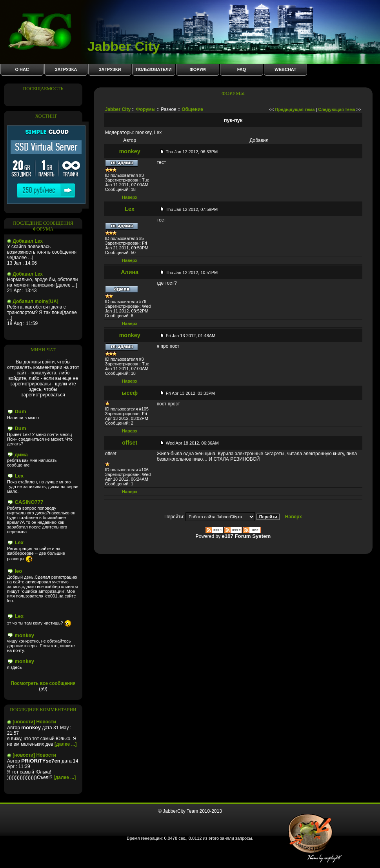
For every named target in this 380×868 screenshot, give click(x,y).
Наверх (130, 197)
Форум (197, 69)
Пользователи (154, 69)
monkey (24, 635)
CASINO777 (29, 502)
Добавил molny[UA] (35, 301)
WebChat (285, 69)
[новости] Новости (34, 722)
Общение (192, 109)
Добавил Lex (28, 241)
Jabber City (84, 46)
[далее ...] (65, 744)
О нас (22, 69)
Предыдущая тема (295, 109)
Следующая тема (336, 109)
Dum (20, 411)
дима (21, 455)
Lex (19, 476)
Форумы (145, 109)
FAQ (242, 69)
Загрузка (66, 69)
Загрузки (110, 69)
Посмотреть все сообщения (43, 683)
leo (18, 571)
